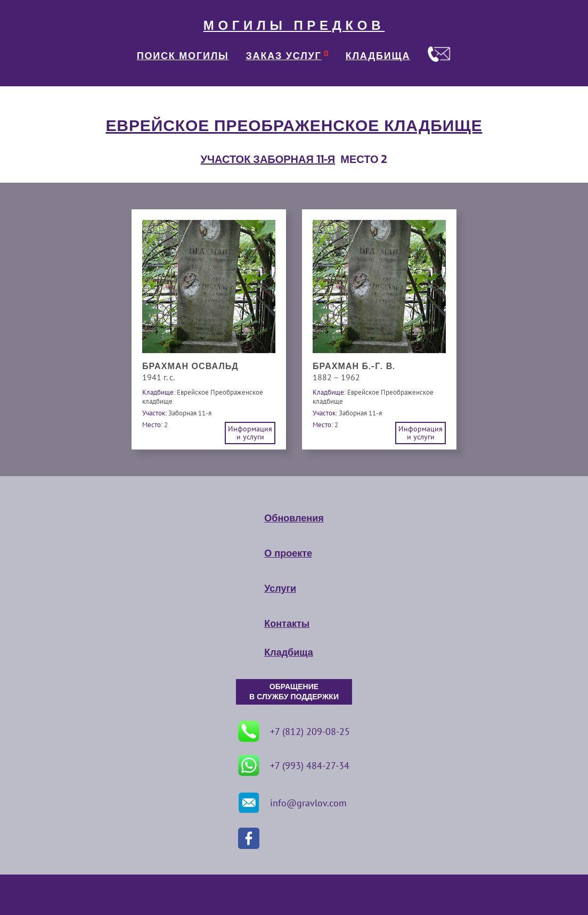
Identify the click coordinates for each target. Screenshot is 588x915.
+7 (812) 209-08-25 (294, 731)
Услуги (280, 589)
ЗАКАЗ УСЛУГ (284, 56)
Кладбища (288, 652)
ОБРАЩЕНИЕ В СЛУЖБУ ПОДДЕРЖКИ (294, 692)
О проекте (288, 553)
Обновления (294, 518)
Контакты (287, 624)
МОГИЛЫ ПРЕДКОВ (294, 26)
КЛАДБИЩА (378, 56)
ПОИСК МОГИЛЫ (183, 56)
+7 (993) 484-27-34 (294, 765)
